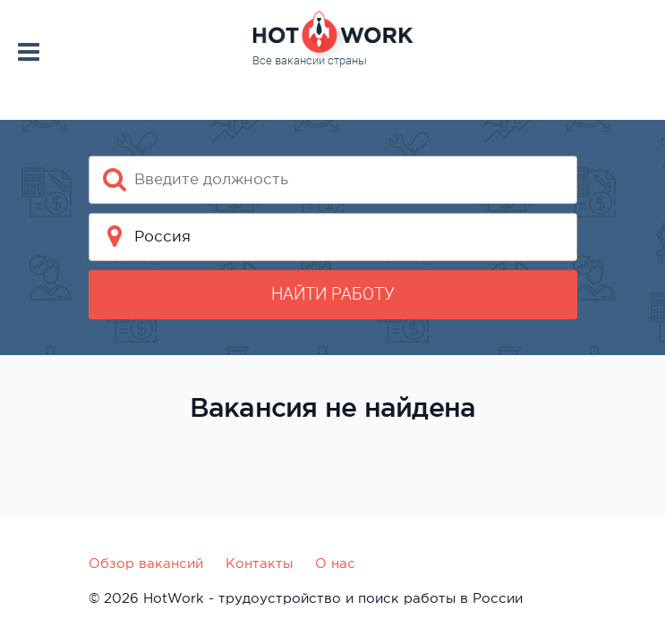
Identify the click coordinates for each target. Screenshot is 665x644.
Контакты (259, 563)
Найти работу (333, 294)
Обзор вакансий (146, 563)
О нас (335, 563)
